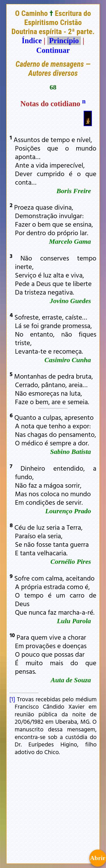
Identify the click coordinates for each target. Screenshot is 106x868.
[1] (12, 699)
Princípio (64, 41)
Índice (32, 41)
